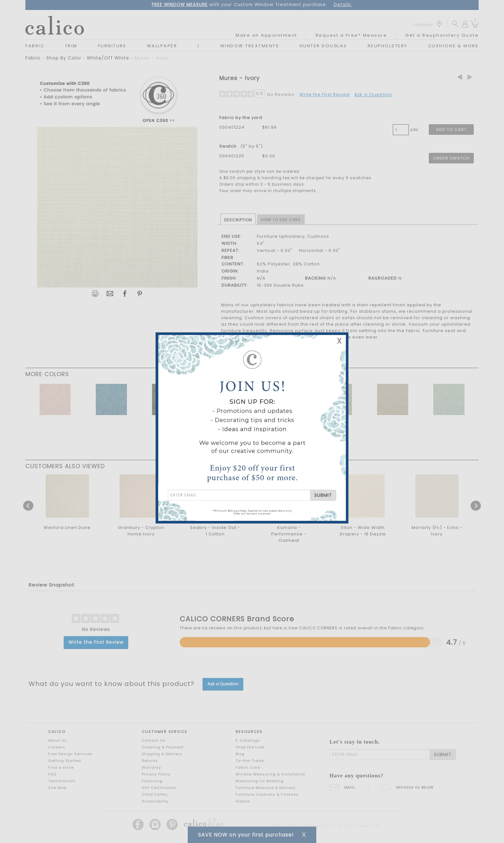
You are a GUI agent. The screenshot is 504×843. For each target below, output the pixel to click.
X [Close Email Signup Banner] (339, 341)
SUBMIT (323, 495)
